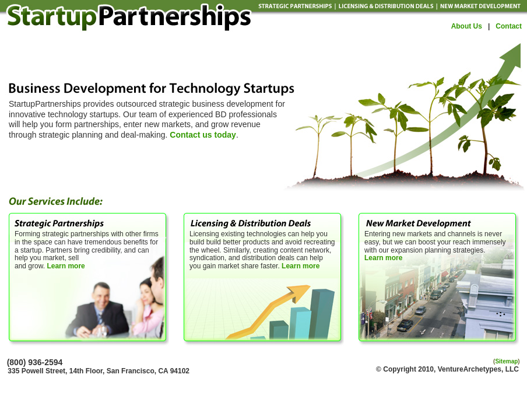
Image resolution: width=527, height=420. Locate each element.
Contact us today (203, 135)
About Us (467, 26)
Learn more (66, 266)
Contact (509, 26)
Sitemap (506, 361)
